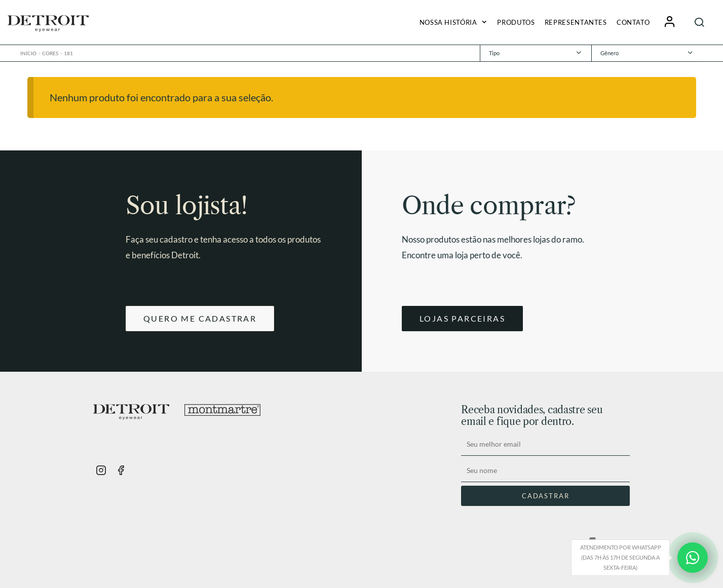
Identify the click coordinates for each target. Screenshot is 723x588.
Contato (633, 22)
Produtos (516, 22)
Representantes (576, 22)
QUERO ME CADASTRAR (200, 318)
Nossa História (448, 22)
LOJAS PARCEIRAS (462, 318)
